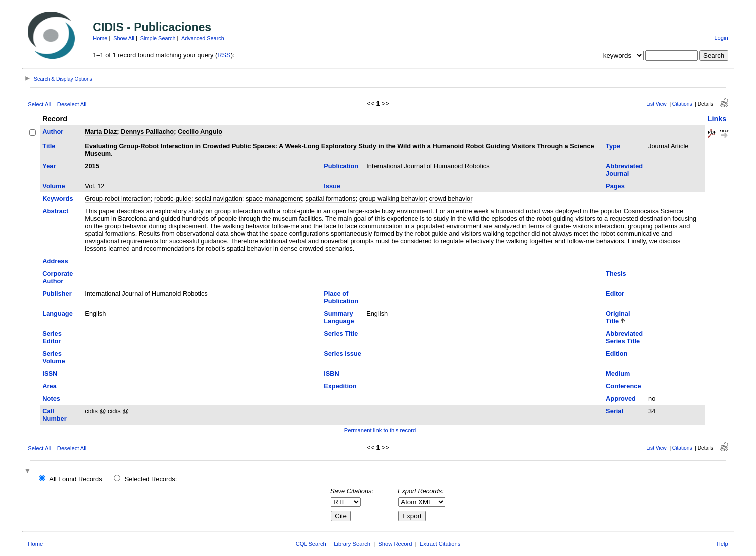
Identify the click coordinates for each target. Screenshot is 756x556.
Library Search (352, 544)
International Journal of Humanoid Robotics (428, 166)
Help (723, 544)
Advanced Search (203, 38)
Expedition (340, 386)
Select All (39, 104)
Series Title (341, 334)
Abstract (55, 211)
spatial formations (330, 198)
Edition (617, 354)
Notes (51, 399)
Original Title (618, 317)
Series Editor (52, 337)
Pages (615, 186)
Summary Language (339, 317)
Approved (621, 399)
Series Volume (53, 357)
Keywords (57, 198)
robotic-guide (173, 198)
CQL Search (311, 544)
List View (657, 104)
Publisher (57, 294)
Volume (53, 186)
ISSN (50, 374)
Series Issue (343, 354)
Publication (341, 166)
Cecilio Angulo (200, 131)
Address (55, 261)
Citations (682, 104)
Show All (124, 38)
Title (49, 146)
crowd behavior (451, 198)
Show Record (395, 544)
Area (49, 386)
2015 (92, 166)
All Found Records (75, 479)
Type (613, 146)
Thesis (616, 273)
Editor (615, 294)
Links (717, 119)
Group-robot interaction (118, 198)
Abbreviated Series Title (624, 337)
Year (49, 166)
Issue (332, 186)
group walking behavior (393, 198)
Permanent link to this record (380, 430)
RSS (224, 55)
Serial (615, 411)
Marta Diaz (101, 131)
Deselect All (72, 104)
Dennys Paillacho (147, 131)
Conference (623, 386)
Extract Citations (440, 544)
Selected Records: (151, 479)
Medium (618, 374)
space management (274, 198)
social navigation (219, 198)
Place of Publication (341, 297)
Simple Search (158, 38)
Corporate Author (57, 277)
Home (100, 38)
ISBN (332, 374)
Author (53, 131)
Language (57, 314)
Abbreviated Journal (624, 170)
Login (721, 38)
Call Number (54, 415)
